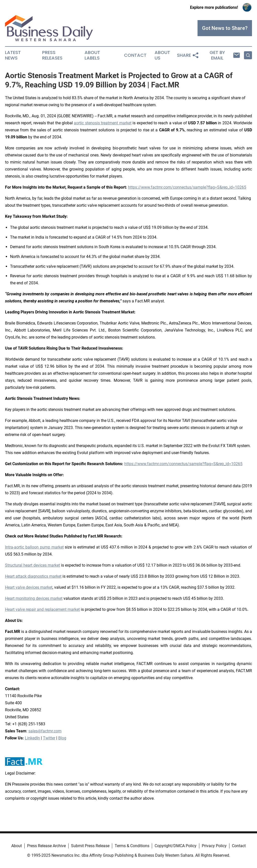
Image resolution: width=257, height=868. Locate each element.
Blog (62, 738)
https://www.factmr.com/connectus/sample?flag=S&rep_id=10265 (187, 187)
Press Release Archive (46, 846)
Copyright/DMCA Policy (176, 846)
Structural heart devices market (33, 565)
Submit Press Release (90, 846)
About (17, 846)
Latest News (13, 55)
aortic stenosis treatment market (103, 123)
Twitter (49, 738)
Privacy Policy (214, 846)
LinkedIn (32, 738)
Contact (135, 55)
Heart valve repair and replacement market (42, 609)
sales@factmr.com (45, 731)
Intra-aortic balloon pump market (34, 547)
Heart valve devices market (29, 587)
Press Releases (52, 55)
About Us (162, 55)
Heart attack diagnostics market (33, 576)
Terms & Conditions (132, 846)
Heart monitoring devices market (34, 598)
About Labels (92, 55)
